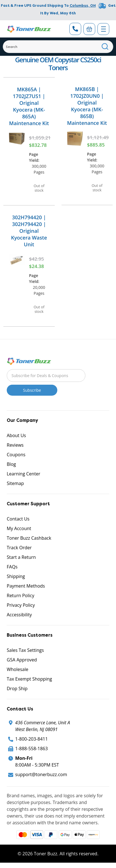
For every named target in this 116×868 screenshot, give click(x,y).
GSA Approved (22, 660)
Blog (11, 464)
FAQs (12, 567)
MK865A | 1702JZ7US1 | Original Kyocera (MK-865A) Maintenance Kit (29, 106)
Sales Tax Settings (25, 650)
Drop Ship (17, 688)
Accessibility (19, 615)
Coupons (16, 455)
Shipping (16, 576)
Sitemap (15, 483)
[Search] (58, 47)
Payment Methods (26, 586)
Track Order (19, 548)
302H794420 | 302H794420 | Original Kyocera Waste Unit (29, 231)
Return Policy (21, 595)
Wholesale (18, 669)
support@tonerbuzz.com (41, 774)
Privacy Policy (21, 605)
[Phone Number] (75, 29)
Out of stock (39, 188)
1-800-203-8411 (31, 739)
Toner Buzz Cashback (29, 538)
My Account (19, 528)
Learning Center (23, 474)
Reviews (15, 445)
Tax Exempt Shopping (29, 679)
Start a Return (21, 557)
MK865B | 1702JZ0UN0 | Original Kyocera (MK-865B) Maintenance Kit (87, 106)
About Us (16, 435)
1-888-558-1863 (31, 749)
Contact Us (18, 519)
